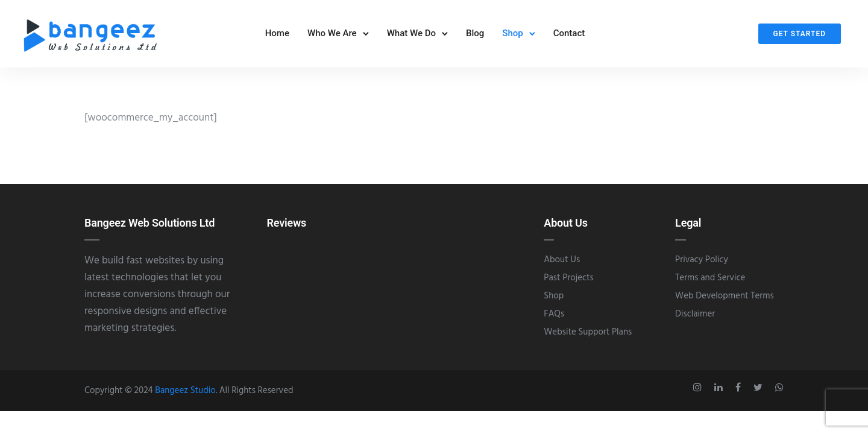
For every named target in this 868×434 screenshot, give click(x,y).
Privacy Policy (702, 265)
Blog (475, 36)
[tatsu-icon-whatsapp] (779, 392)
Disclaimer (695, 319)
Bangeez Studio (185, 395)
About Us (562, 265)
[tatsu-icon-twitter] (760, 392)
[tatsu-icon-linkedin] (720, 392)
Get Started (800, 36)
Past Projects (568, 283)
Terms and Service (710, 283)
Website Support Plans (588, 337)
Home (277, 36)
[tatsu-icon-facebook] (740, 392)
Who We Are (332, 36)
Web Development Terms (725, 301)
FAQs (554, 319)
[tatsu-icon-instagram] (699, 392)
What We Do (411, 36)
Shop (512, 36)
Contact (569, 36)
